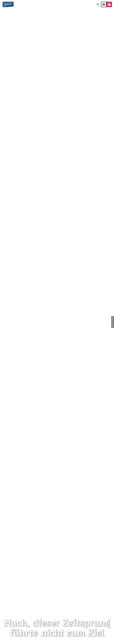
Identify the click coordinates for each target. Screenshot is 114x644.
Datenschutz (57, 486)
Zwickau (7, 128)
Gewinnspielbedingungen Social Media (57, 502)
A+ (61, 608)
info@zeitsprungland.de (57, 432)
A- (53, 608)
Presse (57, 491)
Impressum (57, 480)
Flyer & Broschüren (57, 497)
